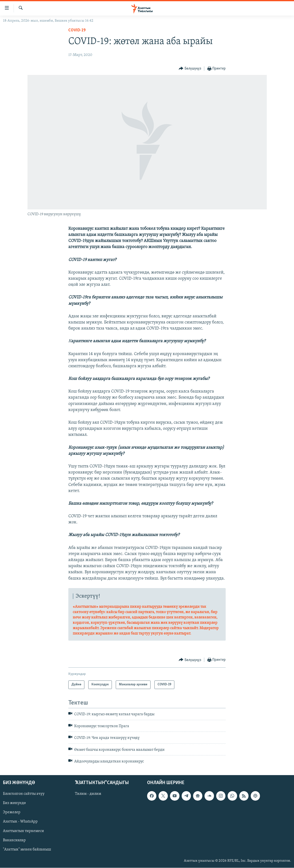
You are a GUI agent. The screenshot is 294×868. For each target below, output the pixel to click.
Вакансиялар (14, 840)
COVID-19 (77, 30)
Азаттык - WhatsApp (20, 822)
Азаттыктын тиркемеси (23, 831)
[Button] (190, 69)
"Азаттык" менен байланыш (27, 850)
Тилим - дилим (88, 794)
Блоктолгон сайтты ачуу (24, 794)
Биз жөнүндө (14, 803)
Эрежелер (12, 813)
